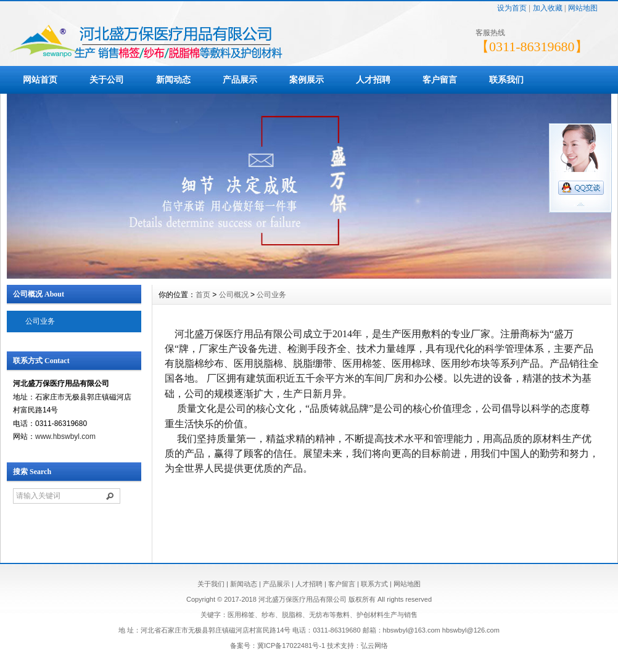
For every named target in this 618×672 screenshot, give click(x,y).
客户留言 (440, 80)
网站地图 (583, 8)
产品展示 (240, 80)
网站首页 (40, 80)
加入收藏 (548, 8)
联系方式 (374, 584)
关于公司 (107, 80)
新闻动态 (173, 80)
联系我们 (506, 80)
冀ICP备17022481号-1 (291, 645)
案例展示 (307, 80)
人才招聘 (373, 80)
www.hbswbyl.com (65, 436)
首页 (203, 295)
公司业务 (40, 321)
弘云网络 (374, 645)
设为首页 (512, 8)
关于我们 (211, 584)
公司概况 (234, 295)
